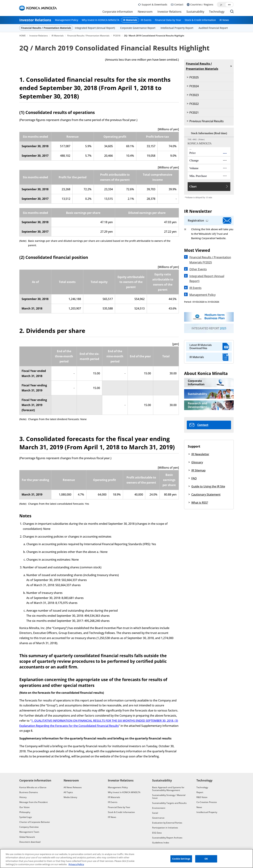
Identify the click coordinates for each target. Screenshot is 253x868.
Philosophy (25, 812)
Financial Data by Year (168, 20)
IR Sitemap (198, 470)
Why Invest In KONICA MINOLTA (100, 20)
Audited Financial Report (213, 28)
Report (200, 792)
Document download (30, 842)
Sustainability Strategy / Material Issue (169, 797)
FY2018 (117, 36)
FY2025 (194, 77)
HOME (22, 36)
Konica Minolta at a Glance (33, 787)
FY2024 (194, 86)
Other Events (198, 269)
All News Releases (73, 787)
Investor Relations (169, 12)
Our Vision (25, 807)
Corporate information (118, 12)
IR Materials (130, 20)
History (23, 797)
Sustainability (195, 12)
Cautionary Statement (206, 494)
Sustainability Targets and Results (169, 803)
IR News (224, 20)
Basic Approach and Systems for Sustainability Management (168, 789)
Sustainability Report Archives (167, 838)
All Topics (68, 792)
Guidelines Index (161, 843)
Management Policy (67, 20)
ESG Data (157, 833)
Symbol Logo (26, 817)
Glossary (197, 462)
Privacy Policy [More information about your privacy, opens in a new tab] (76, 865)
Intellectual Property (207, 812)
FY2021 (194, 113)
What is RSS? (200, 503)
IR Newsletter (200, 454)
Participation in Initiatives (165, 828)
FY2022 (194, 104)
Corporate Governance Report (138, 28)
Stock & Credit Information (200, 20)
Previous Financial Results (207, 121)
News (199, 807)
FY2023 (194, 95)
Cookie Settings (181, 859)
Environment (159, 808)
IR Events (146, 20)
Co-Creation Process (207, 802)
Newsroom (145, 12)
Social (155, 813)
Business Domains (29, 792)
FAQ (194, 478)
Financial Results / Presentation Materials (46, 28)
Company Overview (29, 827)
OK (206, 859)
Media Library (70, 797)
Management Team (29, 832)
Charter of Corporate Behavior (35, 822)
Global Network (27, 837)
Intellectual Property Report (177, 28)
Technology (217, 12)
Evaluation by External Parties (167, 823)
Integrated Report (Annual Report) (95, 28)
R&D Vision (202, 797)
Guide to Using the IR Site (208, 486)
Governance (158, 818)
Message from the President (34, 802)
